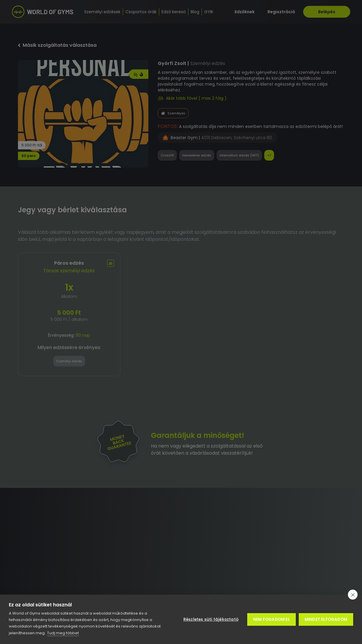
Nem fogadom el (271, 619)
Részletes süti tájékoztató (211, 619)
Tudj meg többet (63, 633)
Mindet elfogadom (326, 619)
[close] (353, 595)
